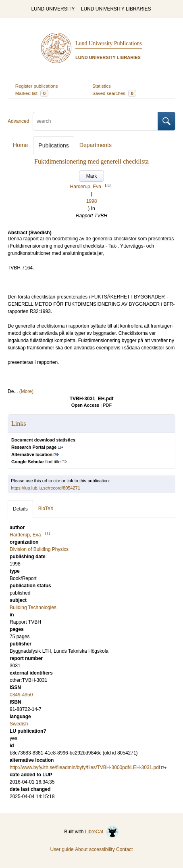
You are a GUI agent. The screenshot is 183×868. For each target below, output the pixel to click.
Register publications (37, 86)
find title (36, 462)
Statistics (102, 86)
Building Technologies (33, 607)
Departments (96, 145)
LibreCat (102, 832)
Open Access (85, 405)
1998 (92, 201)
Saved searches (114, 93)
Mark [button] (92, 176)
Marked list (32, 93)
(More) (26, 391)
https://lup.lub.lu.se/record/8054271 (46, 488)
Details (20, 509)
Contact (124, 849)
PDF (107, 405)
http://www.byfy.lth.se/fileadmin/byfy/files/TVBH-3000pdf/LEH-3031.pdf (85, 767)
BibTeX (46, 509)
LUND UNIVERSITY (53, 9)
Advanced (18, 121)
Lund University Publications (109, 43)
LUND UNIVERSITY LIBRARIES (116, 9)
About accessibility (95, 849)
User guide (62, 849)
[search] (95, 121)
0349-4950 (21, 695)
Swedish (19, 724)
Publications (54, 145)
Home (20, 145)
